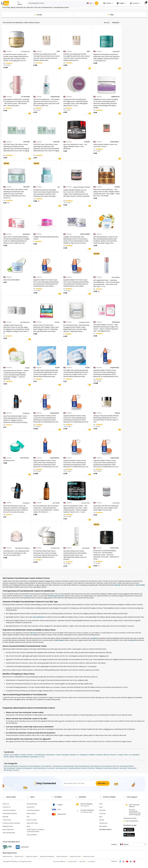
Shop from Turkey (89, 856)
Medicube (73, 755)
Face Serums (23, 766)
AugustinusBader (115, 368)
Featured (115, 23)
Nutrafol (30, 755)
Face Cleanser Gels (61, 768)
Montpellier (103, 826)
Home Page (6, 8)
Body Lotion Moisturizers (11, 766)
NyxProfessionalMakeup (22, 757)
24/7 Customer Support (134, 806)
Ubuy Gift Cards (32, 823)
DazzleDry (23, 755)
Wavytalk (99, 755)
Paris (101, 804)
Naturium (113, 755)
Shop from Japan (32, 856)
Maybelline (136, 755)
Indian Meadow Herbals (115, 142)
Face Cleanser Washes (127, 766)
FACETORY (26, 142)
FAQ (28, 817)
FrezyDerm (94, 638)
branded (87, 142)
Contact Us (7, 807)
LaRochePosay (51, 755)
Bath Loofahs (132, 768)
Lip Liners (16, 770)
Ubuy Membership (9, 833)
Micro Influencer (8, 830)
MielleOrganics (35, 757)
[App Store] (129, 830)
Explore (20, 3)
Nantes (102, 820)
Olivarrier (117, 585)
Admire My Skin (55, 97)
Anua (11, 755)
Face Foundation (107, 766)
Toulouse (103, 813)
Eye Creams (51, 768)
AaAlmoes (106, 755)
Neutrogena (65, 755)
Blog (28, 826)
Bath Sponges (8, 770)
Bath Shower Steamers (111, 768)
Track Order (7, 820)
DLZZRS (57, 368)
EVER (58, 51)
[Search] (97, 3)
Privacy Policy (72, 862)
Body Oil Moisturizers (40, 768)
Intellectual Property (10, 813)
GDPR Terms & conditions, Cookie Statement (36, 830)
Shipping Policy (8, 826)
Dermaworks (116, 322)
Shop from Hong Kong (47, 856)
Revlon (126, 755)
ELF (78, 755)
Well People (59, 640)
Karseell (6, 755)
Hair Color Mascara (9, 768)
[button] (108, 3)
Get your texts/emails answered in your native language (135, 812)
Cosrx (42, 757)
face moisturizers (39, 617)
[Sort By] (38, 15)
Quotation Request (9, 810)
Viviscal (6, 757)
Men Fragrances (96, 766)
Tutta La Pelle (140, 585)
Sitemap (5, 817)
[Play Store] (129, 835)
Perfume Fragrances (34, 766)
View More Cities (105, 830)
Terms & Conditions (59, 862)
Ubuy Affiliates (32, 835)
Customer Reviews (33, 810)
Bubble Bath (100, 768)
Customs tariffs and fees (11, 823)
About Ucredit (32, 820)
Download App (32, 804)
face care (28, 596)
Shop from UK (19, 856)
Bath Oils (85, 768)
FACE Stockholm (25, 458)
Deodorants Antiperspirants (24, 768)
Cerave (58, 755)
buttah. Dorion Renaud (115, 548)
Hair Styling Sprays (68, 766)
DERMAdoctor (116, 97)
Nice (101, 817)
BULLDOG (134, 640)
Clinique (117, 413)
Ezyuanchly (26, 234)
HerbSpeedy (84, 755)
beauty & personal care (56, 596)
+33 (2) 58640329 (132, 821)
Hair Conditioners (47, 766)
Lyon (101, 807)
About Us (6, 804)
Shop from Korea (62, 856)
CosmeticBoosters (39, 755)
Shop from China (75, 856)
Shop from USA (7, 856)
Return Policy (31, 813)
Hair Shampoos (57, 766)
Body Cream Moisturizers (82, 766)
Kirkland (12, 757)
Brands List (31, 807)
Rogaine (17, 755)
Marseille (102, 810)
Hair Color (116, 766)
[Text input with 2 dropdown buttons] (56, 3)
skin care (33, 633)
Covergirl (120, 755)
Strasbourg (103, 823)
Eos (130, 755)
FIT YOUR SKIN (25, 97)
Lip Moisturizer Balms (74, 768)
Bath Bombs (123, 768)
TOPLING (117, 187)
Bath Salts (92, 768)
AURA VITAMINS (85, 234)
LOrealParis (92, 755)
